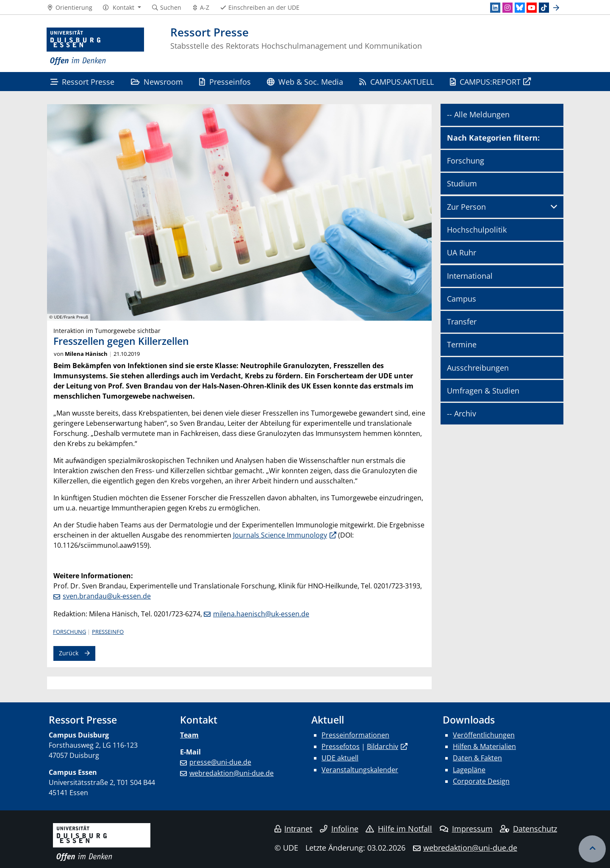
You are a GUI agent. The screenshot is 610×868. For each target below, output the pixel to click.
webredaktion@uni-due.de (232, 773)
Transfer (462, 322)
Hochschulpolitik (477, 230)
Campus (462, 299)
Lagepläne (469, 770)
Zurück (69, 653)
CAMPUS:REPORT (485, 82)
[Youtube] (532, 8)
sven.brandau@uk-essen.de (107, 596)
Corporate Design (481, 781)
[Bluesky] (520, 8)
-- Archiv (462, 413)
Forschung (69, 632)
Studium (462, 183)
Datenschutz (528, 829)
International (470, 276)
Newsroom (157, 82)
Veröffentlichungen (484, 735)
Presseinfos (225, 82)
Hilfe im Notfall (399, 829)
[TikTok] (544, 8)
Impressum (466, 829)
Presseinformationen (355, 735)
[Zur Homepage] (95, 47)
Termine (462, 344)
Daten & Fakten (477, 758)
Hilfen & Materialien (484, 746)
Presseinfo (108, 632)
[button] (122, 8)
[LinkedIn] (495, 8)
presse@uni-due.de (220, 762)
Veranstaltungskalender (360, 770)
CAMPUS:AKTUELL (396, 82)
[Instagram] (507, 8)
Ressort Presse (82, 82)
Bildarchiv (383, 746)
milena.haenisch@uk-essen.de (261, 614)
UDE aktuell (340, 758)
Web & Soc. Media (305, 82)
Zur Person (466, 207)
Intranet (294, 829)
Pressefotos (341, 746)
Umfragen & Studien (483, 391)
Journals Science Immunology (280, 535)
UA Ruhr (462, 252)
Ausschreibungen (478, 368)
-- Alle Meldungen (478, 114)
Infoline (339, 829)
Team (189, 735)
